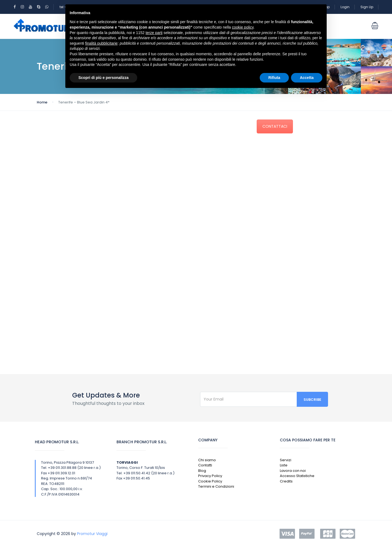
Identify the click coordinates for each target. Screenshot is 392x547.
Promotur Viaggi (92, 534)
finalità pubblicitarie (101, 43)
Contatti (205, 465)
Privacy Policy (210, 476)
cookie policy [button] (243, 27)
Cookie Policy (210, 481)
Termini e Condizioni (216, 486)
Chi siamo (207, 460)
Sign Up (367, 7)
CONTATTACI (275, 126)
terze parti (154, 33)
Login (345, 7)
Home (42, 102)
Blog (202, 471)
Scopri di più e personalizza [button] (103, 78)
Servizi (286, 460)
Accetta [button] (307, 78)
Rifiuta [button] (274, 78)
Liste (284, 465)
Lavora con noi (293, 471)
